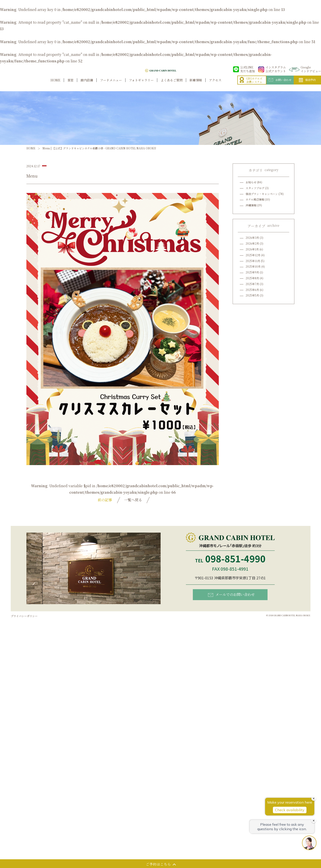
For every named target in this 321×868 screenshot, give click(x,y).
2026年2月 (252, 243)
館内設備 (87, 85)
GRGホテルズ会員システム (251, 85)
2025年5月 (252, 295)
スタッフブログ (255, 188)
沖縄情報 (251, 205)
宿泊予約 (307, 85)
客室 (70, 85)
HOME (55, 85)
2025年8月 (252, 278)
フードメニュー (111, 85)
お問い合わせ (280, 85)
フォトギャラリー (141, 85)
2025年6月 (252, 290)
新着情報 (196, 85)
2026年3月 (252, 238)
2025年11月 (253, 261)
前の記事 (105, 500)
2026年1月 (252, 249)
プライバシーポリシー (24, 616)
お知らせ (251, 182)
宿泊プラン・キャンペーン (262, 194)
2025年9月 (252, 272)
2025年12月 (253, 255)
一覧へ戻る (133, 500)
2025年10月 (253, 266)
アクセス (215, 85)
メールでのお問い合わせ (231, 594)
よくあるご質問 (172, 85)
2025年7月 (252, 284)
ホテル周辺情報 (255, 199)
